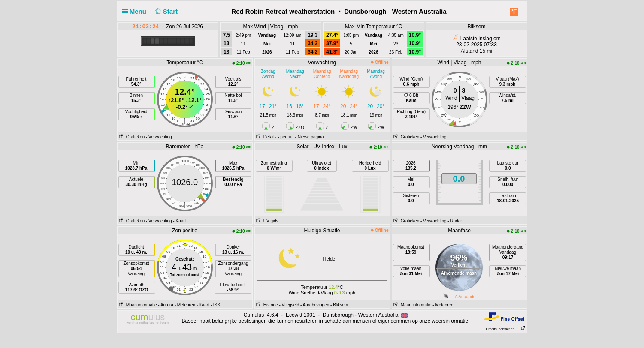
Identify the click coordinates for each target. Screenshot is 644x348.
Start (165, 11)
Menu (136, 11)
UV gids (267, 221)
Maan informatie (137, 305)
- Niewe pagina (310, 137)
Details (266, 137)
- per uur (286, 137)
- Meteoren (185, 305)
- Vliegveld (289, 305)
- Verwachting (159, 137)
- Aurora (166, 305)
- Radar (455, 221)
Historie (266, 305)
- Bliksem (339, 305)
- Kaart (179, 221)
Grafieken (131, 137)
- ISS (215, 305)
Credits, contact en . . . (505, 329)
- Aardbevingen (315, 305)
